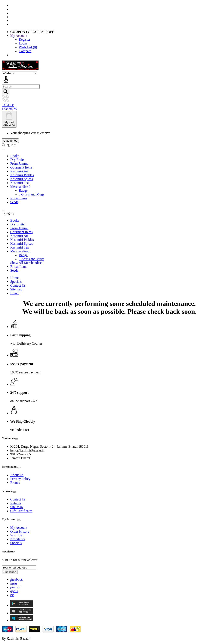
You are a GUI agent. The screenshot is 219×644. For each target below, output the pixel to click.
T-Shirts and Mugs (32, 194)
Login (23, 43)
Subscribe (10, 572)
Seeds (14, 202)
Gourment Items (21, 167)
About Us (17, 475)
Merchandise (20, 187)
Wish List (17, 535)
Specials (16, 282)
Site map (16, 289)
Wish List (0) (28, 47)
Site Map (16, 507)
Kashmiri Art (19, 171)
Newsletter (18, 539)
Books (15, 156)
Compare (25, 51)
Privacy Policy (20, 479)
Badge (23, 190)
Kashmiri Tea (19, 183)
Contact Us (18, 285)
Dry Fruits (17, 160)
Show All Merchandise (26, 263)
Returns (16, 503)
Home (14, 278)
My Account (19, 528)
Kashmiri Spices (21, 179)
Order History (20, 531)
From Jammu (19, 164)
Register (24, 39)
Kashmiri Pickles (22, 175)
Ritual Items (19, 198)
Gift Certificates (21, 511)
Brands (15, 483)
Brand (14, 293)
